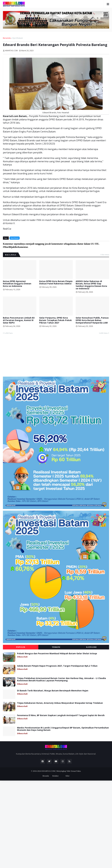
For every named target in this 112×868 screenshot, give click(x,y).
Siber (67, 776)
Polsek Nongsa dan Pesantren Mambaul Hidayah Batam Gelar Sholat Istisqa (57, 654)
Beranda (7, 38)
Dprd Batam (18, 38)
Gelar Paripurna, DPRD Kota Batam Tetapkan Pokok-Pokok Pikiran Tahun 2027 (55, 320)
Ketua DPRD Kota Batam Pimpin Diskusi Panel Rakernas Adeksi (56, 283)
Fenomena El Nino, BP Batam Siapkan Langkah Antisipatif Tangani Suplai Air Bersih (61, 715)
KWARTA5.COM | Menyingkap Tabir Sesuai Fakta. (61, 771)
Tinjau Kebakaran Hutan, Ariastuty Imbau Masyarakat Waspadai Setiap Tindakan (60, 703)
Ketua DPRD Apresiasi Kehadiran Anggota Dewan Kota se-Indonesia (17, 284)
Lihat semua (105, 255)
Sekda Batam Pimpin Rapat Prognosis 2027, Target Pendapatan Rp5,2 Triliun (57, 666)
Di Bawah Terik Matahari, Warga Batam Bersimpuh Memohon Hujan (53, 691)
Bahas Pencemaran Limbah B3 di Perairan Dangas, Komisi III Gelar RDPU (19, 320)
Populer (21, 647)
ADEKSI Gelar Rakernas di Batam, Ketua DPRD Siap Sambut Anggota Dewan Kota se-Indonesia (91, 285)
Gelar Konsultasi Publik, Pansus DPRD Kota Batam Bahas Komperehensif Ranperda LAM (92, 320)
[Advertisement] (25, 357)
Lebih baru (9, 333)
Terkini (56, 647)
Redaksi (55, 776)
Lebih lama (103, 333)
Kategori (91, 647)
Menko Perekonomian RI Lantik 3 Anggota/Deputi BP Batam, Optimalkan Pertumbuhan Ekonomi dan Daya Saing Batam (63, 729)
